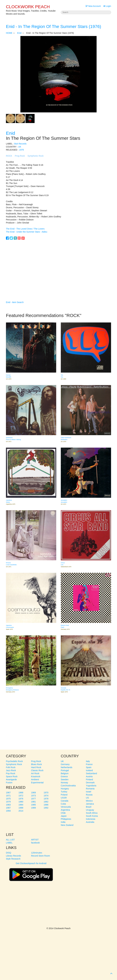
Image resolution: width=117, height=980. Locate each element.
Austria (89, 776)
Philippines (66, 819)
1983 (8, 805)
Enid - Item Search (15, 302)
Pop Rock (11, 773)
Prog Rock (20, 156)
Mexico (89, 801)
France (89, 764)
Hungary (65, 789)
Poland (64, 795)
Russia (89, 795)
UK (20, 147)
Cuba (63, 804)
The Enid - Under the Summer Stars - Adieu (27, 232)
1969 (33, 793)
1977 (33, 799)
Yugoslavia (91, 786)
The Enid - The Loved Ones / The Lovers (25, 229)
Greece (64, 776)
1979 (8, 802)
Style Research (13, 859)
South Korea (92, 816)
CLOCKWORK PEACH (28, 7)
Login (107, 6)
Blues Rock (36, 764)
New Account (93, 6)
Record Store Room (41, 856)
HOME (9, 33)
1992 (46, 808)
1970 (46, 793)
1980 (21, 802)
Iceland (89, 770)
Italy (88, 761)
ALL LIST (10, 840)
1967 (8, 793)
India (63, 822)
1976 (21, 150)
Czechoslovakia (68, 786)
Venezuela (66, 807)
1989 (33, 808)
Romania (90, 789)
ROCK (9, 156)
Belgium (65, 773)
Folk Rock (11, 767)
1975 (8, 799)
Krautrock (36, 776)
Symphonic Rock (36, 156)
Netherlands (67, 767)
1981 (33, 802)
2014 (21, 811)
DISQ (9, 853)
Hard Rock (36, 767)
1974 (46, 796)
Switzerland (91, 773)
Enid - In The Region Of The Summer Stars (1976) (54, 27)
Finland (89, 780)
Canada (65, 801)
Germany (65, 764)
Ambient (35, 780)
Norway (64, 783)
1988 (21, 808)
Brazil (89, 807)
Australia (90, 822)
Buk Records (20, 144)
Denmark (90, 783)
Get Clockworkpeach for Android (31, 873)
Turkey (64, 792)
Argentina (65, 810)
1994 (8, 811)
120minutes (37, 853)
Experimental (37, 783)
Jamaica (90, 804)
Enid (19, 33)
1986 (46, 805)
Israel (89, 792)
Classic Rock (37, 770)
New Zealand (67, 825)
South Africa (92, 813)
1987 (8, 808)
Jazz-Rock (11, 770)
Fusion (9, 783)
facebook (35, 843)
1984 (21, 805)
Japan (64, 816)
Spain (89, 767)
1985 (33, 805)
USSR (64, 798)
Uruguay (90, 810)
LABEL (9, 843)
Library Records (13, 856)
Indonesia (91, 819)
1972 (21, 796)
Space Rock (12, 776)
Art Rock (35, 773)
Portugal (65, 770)
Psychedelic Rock (14, 761)
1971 (8, 796)
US (87, 798)
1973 (33, 796)
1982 (46, 802)
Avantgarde (11, 780)
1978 (46, 799)
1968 (21, 793)
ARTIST (35, 840)
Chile (63, 813)
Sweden (65, 780)
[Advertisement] (58, 266)
